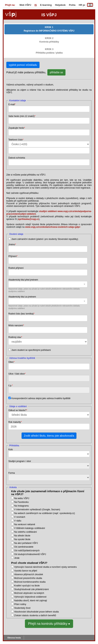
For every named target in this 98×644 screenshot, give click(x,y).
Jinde (17, 558)
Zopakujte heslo (16, 128)
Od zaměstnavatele (24, 547)
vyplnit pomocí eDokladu (23, 65)
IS (36, 5)
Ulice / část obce (17, 374)
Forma (12, 473)
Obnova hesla (14, 638)
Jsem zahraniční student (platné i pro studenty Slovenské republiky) (45, 239)
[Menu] (90, 5)
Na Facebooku (21, 502)
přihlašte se (56, 72)
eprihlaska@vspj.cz (28, 219)
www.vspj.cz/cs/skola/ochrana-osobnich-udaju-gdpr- (53, 227)
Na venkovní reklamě (25, 524)
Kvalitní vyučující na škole (27, 586)
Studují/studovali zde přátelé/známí (31, 589)
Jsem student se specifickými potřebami (31, 350)
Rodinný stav (15, 337)
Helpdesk (60, 5)
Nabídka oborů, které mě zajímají (31, 601)
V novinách (20, 517)
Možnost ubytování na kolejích (29, 593)
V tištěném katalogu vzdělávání (30, 528)
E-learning (46, 5)
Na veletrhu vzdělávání (25, 532)
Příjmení (13, 256)
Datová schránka (17, 158)
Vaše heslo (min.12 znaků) (21, 116)
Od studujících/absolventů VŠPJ (30, 554)
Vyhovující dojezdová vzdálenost (30, 597)
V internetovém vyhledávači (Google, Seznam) (37, 510)
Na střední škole (22, 536)
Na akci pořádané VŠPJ (26, 543)
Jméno (12, 245)
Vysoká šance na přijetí (26, 571)
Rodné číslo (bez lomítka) (21, 314)
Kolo (11, 449)
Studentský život (22, 608)
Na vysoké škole (22, 539)
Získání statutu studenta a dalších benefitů (35, 615)
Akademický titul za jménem (22, 297)
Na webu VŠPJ (22, 498)
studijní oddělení (48, 211)
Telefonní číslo (15, 140)
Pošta (72, 5)
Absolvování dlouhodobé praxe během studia (36, 612)
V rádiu (18, 521)
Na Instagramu (21, 506)
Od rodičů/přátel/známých (27, 551)
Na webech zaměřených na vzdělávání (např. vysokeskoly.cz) (44, 513)
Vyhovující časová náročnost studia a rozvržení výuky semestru (45, 567)
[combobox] (48, 284)
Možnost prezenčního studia (28, 578)
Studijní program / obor (20, 461)
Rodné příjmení (16, 268)
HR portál (84, 5)
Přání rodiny (20, 604)
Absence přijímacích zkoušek (28, 574)
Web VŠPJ (25, 5)
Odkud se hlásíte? (17, 410)
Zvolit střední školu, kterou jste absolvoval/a (49, 436)
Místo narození (16, 325)
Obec (11, 362)
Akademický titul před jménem (23, 280)
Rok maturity (15, 422)
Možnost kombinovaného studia (30, 582)
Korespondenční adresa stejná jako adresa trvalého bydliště (41, 398)
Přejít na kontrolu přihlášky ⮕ (49, 624)
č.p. (10, 386)
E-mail (12, 104)
